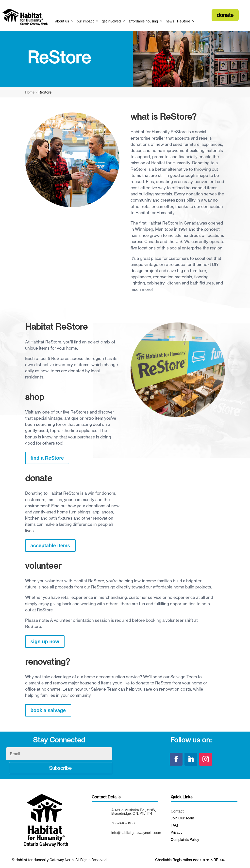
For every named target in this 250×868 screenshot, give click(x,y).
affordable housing (143, 21)
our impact (85, 21)
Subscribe (60, 768)
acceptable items (50, 546)
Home (30, 92)
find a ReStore (47, 458)
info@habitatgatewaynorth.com (136, 833)
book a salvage (48, 710)
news (170, 21)
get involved (111, 21)
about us (62, 21)
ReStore (45, 92)
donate (225, 15)
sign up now (45, 642)
